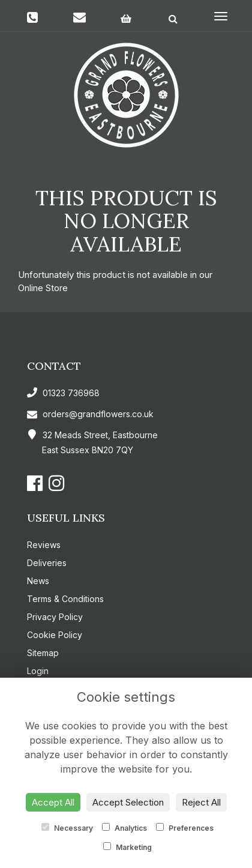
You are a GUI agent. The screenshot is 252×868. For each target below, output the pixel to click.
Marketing (127, 847)
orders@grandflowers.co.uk (90, 414)
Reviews (44, 545)
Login (38, 671)
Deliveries (47, 563)
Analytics (124, 828)
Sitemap (43, 653)
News (38, 581)
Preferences (185, 828)
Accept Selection (128, 802)
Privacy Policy (55, 617)
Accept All (53, 802)
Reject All (201, 802)
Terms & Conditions (65, 599)
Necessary (67, 828)
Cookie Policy (55, 635)
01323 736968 (63, 393)
